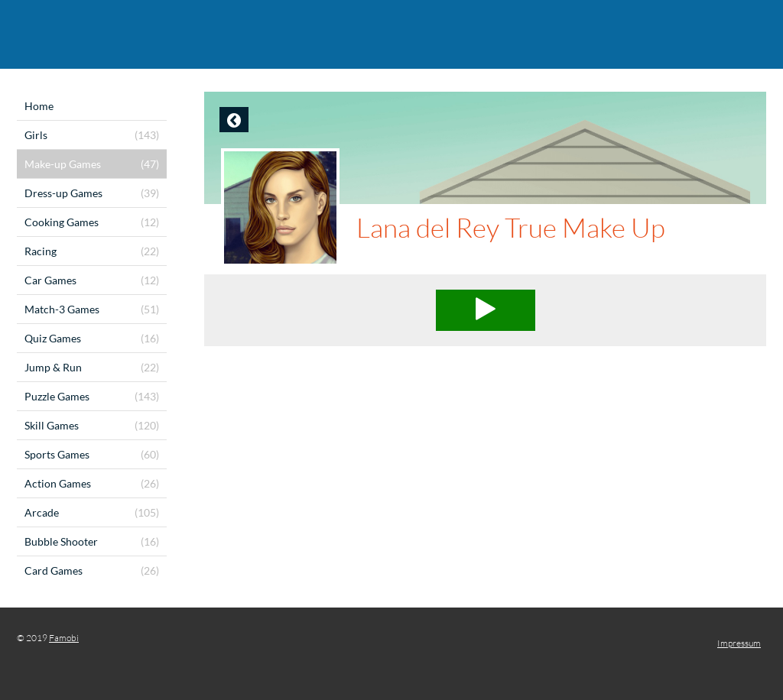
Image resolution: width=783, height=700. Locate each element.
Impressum (739, 643)
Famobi (64, 638)
